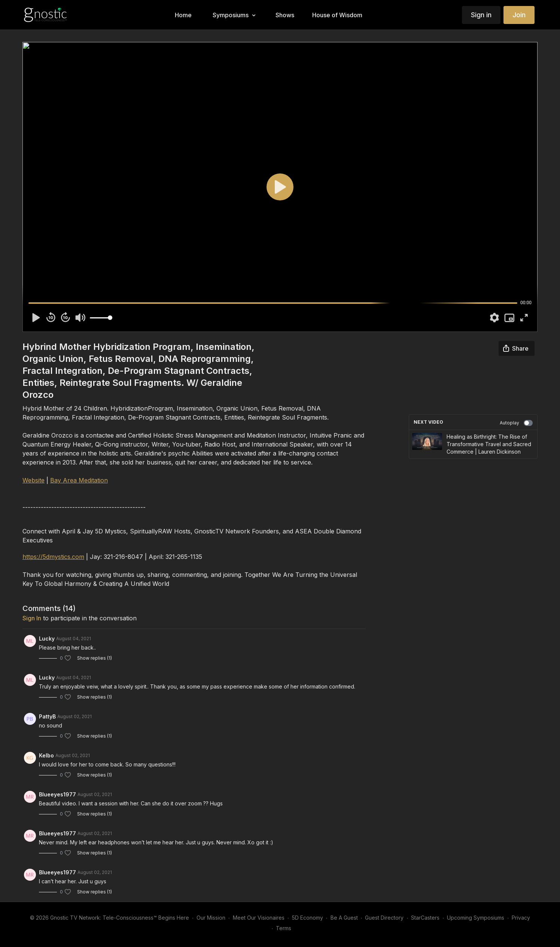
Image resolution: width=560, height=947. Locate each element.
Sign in (481, 15)
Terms (284, 928)
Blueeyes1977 (57, 794)
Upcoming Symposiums (476, 918)
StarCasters (425, 918)
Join (519, 15)
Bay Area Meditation (79, 480)
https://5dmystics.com (53, 557)
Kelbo (46, 755)
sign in (32, 618)
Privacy (521, 918)
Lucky (47, 639)
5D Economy (308, 918)
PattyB (47, 716)
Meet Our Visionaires (259, 918)
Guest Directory (384, 918)
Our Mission (211, 918)
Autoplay (516, 423)
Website (34, 480)
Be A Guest (344, 918)
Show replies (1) (95, 658)
